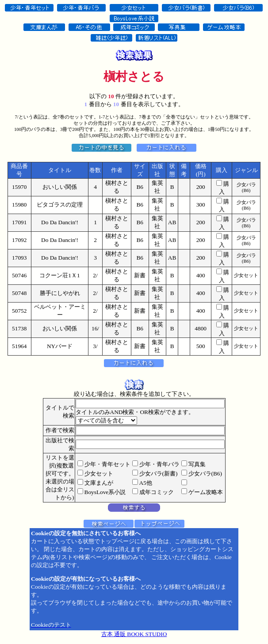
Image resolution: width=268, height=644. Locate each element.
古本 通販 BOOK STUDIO (134, 634)
